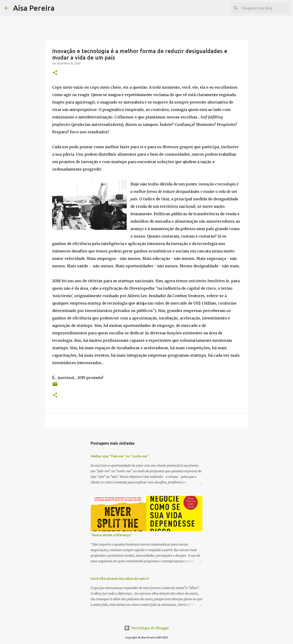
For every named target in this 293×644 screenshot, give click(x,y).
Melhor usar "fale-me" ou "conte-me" (120, 456)
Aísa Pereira (34, 8)
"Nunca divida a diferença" (111, 535)
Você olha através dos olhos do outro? (120, 579)
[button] (55, 73)
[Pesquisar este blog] (265, 8)
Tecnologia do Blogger (147, 628)
